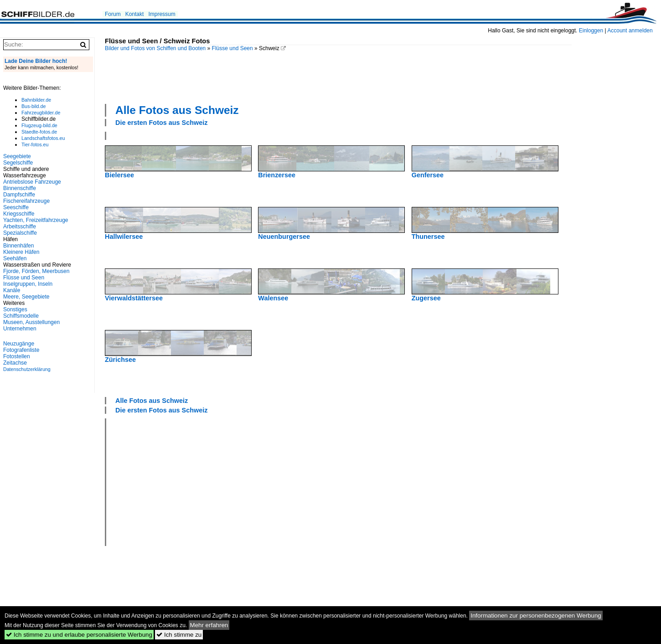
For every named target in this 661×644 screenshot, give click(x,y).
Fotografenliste (21, 350)
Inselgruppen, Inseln (28, 284)
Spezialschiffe (20, 233)
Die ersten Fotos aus (161, 123)
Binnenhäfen (18, 246)
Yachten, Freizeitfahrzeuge (36, 220)
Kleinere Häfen (21, 252)
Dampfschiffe (19, 195)
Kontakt (135, 14)
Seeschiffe (16, 207)
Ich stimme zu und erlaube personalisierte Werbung (79, 635)
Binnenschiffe (20, 188)
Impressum (162, 14)
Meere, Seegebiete (26, 297)
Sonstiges (15, 309)
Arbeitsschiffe (20, 227)
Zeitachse (15, 363)
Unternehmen (20, 329)
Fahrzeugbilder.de (41, 113)
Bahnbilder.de (36, 100)
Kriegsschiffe (19, 214)
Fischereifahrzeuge (26, 201)
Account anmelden (630, 31)
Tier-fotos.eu (35, 144)
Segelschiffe (18, 163)
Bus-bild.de (34, 106)
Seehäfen (15, 258)
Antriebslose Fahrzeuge (32, 182)
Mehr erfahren (209, 625)
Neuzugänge (19, 344)
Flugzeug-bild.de (39, 125)
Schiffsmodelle (21, 316)
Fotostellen (17, 356)
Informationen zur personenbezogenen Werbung (536, 616)
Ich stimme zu (179, 635)
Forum (113, 14)
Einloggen (591, 31)
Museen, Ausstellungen (31, 322)
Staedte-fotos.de (39, 132)
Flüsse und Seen (232, 48)
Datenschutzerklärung (27, 369)
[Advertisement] (338, 77)
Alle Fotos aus (177, 110)
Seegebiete (17, 156)
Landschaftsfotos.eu (43, 138)
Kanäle (12, 290)
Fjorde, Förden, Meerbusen (36, 271)
